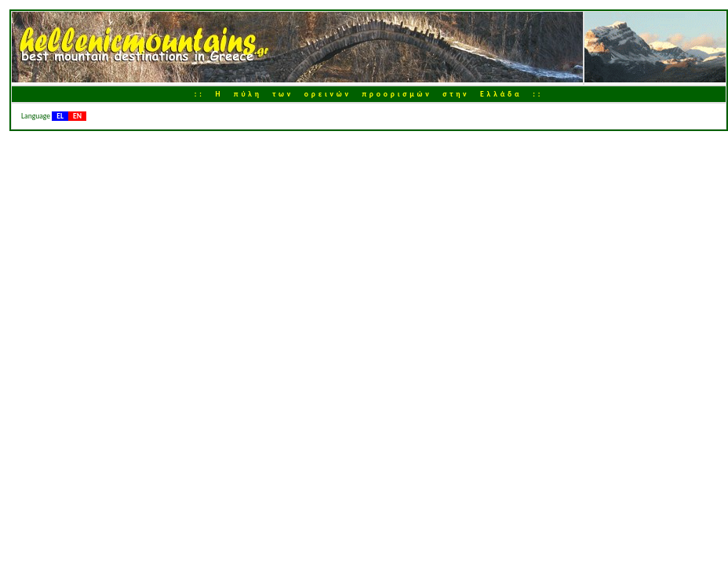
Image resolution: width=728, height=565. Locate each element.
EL (60, 116)
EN (77, 116)
